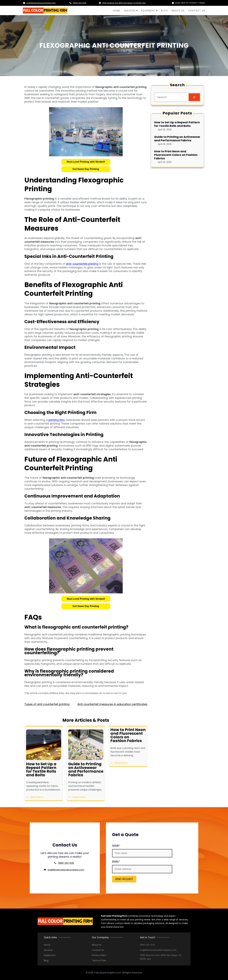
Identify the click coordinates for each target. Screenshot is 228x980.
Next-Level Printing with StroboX (86, 162)
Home (47, 945)
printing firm (57, 420)
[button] (86, 162)
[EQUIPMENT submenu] (157, 11)
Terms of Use (99, 960)
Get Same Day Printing (86, 169)
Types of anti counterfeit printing (47, 704)
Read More (37, 797)
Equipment (50, 955)
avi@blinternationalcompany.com (43, 3)
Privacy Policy (99, 955)
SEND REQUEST (112, 879)
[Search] (194, 97)
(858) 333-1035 (80, 3)
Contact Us (98, 950)
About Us (97, 945)
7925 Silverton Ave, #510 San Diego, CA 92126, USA (125, 3)
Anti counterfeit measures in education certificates (112, 704)
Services (48, 950)
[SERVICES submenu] (137, 11)
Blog (46, 960)
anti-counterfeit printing (82, 264)
